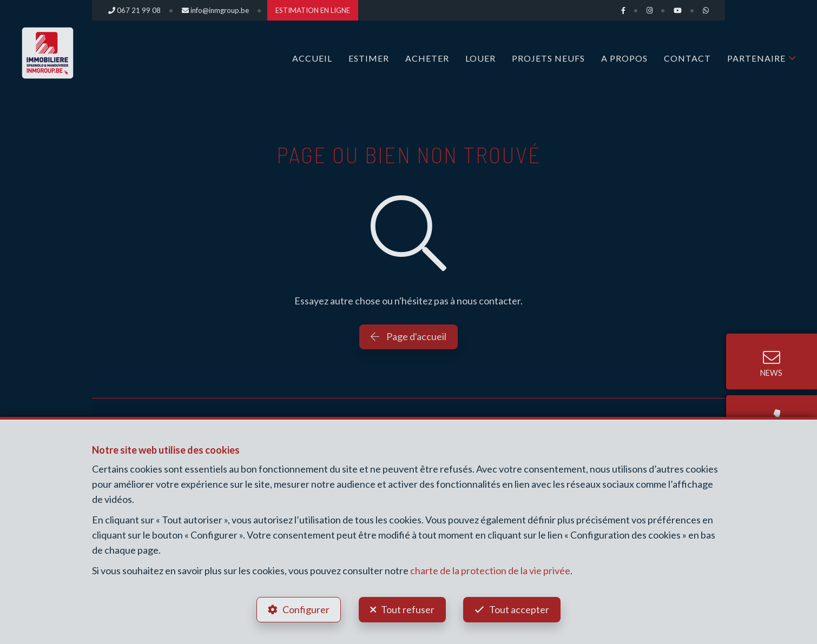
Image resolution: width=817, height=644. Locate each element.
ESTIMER (369, 58)
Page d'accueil (408, 336)
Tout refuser (408, 609)
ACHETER (427, 58)
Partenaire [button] (756, 58)
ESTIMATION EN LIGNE (313, 10)
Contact (687, 58)
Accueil (312, 58)
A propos (624, 58)
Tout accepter (520, 609)
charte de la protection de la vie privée (490, 570)
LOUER (480, 58)
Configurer (306, 609)
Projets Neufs (548, 58)
